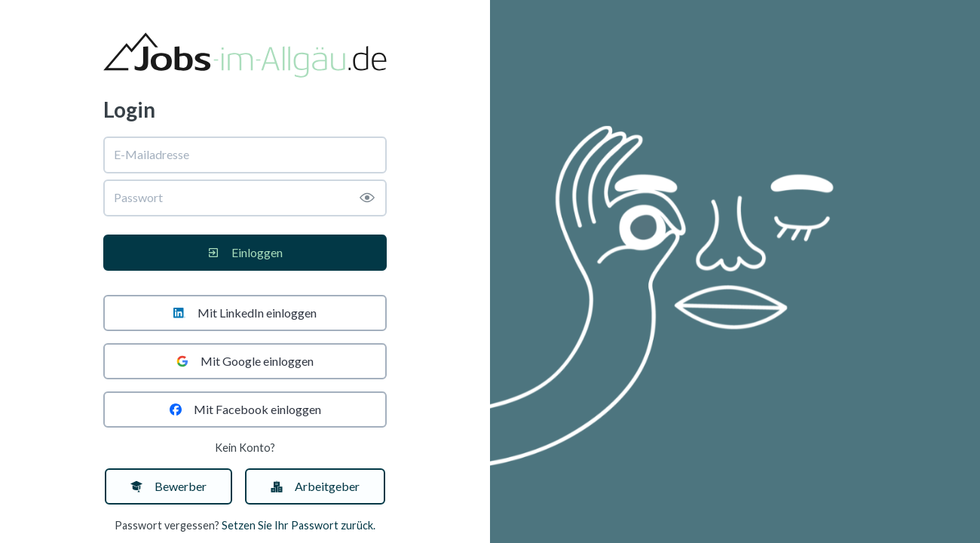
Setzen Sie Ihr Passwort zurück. (299, 525)
